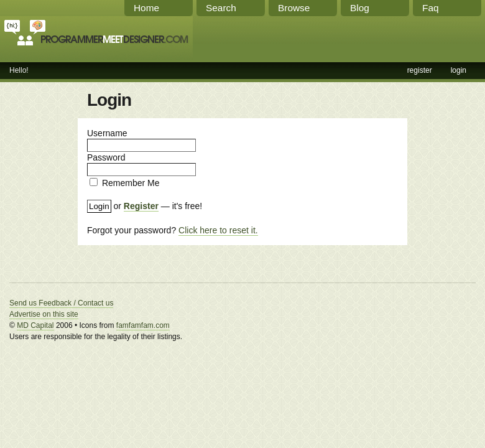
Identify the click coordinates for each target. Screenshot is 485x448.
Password (106, 157)
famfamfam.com (143, 325)
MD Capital (35, 325)
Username (107, 133)
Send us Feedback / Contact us (61, 303)
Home (146, 8)
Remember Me (131, 183)
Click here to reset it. (218, 230)
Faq (431, 8)
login (459, 70)
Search (221, 8)
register (420, 70)
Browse (294, 8)
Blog (360, 8)
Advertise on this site (44, 314)
